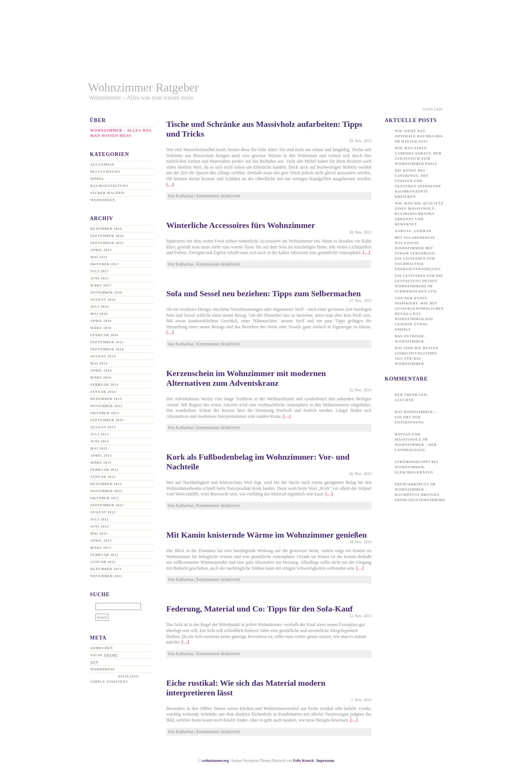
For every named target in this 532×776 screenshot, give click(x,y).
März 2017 (101, 285)
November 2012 (106, 491)
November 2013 (106, 406)
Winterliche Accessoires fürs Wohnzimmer (241, 225)
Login (428, 109)
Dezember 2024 (106, 229)
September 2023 (107, 243)
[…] (170, 185)
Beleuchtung (105, 172)
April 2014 (101, 370)
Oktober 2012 (105, 498)
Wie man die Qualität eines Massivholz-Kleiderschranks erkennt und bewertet (419, 214)
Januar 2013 (103, 477)
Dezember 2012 (106, 484)
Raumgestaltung (109, 186)
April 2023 (101, 250)
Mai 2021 (99, 257)
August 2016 (103, 300)
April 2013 (101, 456)
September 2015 (107, 342)
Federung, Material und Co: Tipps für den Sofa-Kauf (259, 609)
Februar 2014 (104, 385)
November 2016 (106, 292)
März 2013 (101, 463)
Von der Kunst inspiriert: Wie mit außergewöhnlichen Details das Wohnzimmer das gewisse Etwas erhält (419, 314)
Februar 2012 (104, 555)
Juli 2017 (100, 271)
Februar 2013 (104, 470)
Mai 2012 (99, 533)
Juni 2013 (100, 441)
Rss (439, 109)
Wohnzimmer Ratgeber (143, 87)
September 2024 (107, 236)
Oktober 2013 (105, 413)
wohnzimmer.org (215, 761)
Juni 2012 (100, 526)
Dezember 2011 (106, 569)
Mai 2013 (99, 448)
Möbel (97, 179)
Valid (104, 655)
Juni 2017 (100, 278)
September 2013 (107, 420)
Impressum (325, 761)
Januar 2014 (103, 392)
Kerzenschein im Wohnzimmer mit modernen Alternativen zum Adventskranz (246, 378)
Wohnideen (103, 200)
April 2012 (101, 541)
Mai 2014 (99, 363)
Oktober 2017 (105, 264)
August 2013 (103, 427)
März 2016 (101, 328)
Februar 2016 (104, 335)
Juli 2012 (100, 519)
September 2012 (107, 505)
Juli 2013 (100, 434)
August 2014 (103, 356)
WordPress (103, 669)
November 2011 (106, 576)
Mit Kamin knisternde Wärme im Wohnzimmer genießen (267, 535)
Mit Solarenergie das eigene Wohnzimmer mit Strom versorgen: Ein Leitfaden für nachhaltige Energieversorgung (418, 253)
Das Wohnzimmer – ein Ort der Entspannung (415, 417)
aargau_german (413, 231)
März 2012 (101, 548)
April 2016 (101, 321)
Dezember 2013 (106, 399)
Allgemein (102, 165)
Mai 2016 (99, 314)
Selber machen (107, 193)
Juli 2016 (100, 307)
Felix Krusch (303, 761)
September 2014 (107, 349)
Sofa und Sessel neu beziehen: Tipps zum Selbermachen (264, 293)
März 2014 (101, 378)
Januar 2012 (103, 562)
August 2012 (103, 512)
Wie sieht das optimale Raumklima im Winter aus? (419, 136)
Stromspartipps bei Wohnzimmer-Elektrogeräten (417, 467)
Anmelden (102, 648)
